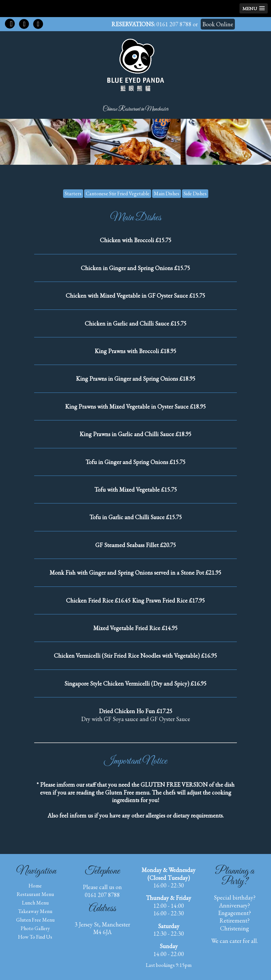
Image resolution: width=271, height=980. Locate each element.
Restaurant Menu (35, 894)
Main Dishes (167, 193)
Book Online (218, 24)
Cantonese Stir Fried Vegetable (118, 193)
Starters (73, 193)
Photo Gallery (35, 928)
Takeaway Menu (35, 911)
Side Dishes (195, 193)
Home (35, 886)
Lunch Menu (35, 903)
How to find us (35, 937)
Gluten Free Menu (35, 920)
